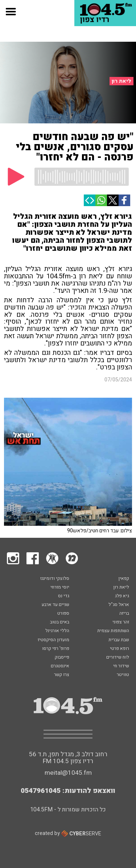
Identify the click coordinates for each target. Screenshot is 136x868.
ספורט (63, 614)
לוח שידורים (118, 658)
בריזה (124, 614)
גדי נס (64, 596)
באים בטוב (60, 622)
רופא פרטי (119, 649)
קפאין (124, 579)
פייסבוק (62, 658)
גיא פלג (122, 596)
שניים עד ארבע (55, 605)
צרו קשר (62, 675)
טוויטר (123, 675)
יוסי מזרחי (60, 587)
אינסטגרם (60, 666)
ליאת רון (121, 81)
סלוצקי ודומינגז (55, 579)
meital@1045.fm (68, 773)
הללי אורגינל (57, 631)
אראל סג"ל (119, 605)
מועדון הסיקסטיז (53, 640)
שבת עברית (119, 640)
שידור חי (121, 666)
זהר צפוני (121, 622)
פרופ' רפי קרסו (56, 649)
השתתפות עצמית (113, 631)
